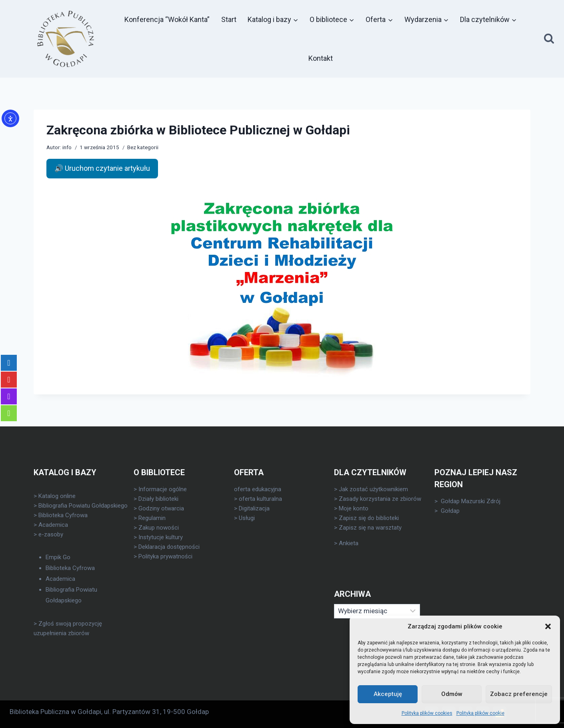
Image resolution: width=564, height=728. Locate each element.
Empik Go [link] (58, 557)
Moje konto (354, 508)
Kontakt (321, 58)
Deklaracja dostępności (169, 547)
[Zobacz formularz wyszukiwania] (549, 39)
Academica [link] (53, 525)
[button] (548, 626)
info (67, 147)
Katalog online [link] (57, 496)
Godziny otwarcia (161, 508)
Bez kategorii (143, 147)
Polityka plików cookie (480, 713)
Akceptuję (388, 694)
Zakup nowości (159, 528)
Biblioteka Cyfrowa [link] (63, 515)
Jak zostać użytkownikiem (373, 489)
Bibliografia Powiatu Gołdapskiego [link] (83, 506)
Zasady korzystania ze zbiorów (380, 499)
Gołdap (450, 511)
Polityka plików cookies (427, 713)
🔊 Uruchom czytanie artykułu (102, 168)
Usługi (247, 518)
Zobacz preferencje (519, 694)
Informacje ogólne (163, 489)
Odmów (452, 694)
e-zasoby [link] (51, 534)
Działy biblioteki (158, 499)
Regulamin (152, 518)
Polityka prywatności (165, 556)
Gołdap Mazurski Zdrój (471, 501)
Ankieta (349, 543)
